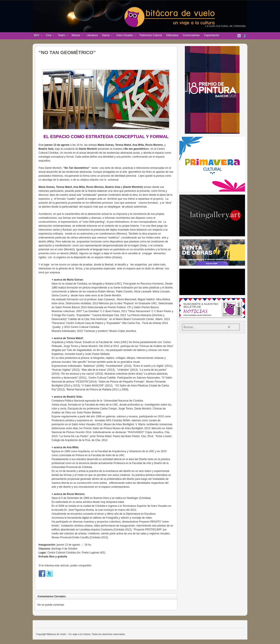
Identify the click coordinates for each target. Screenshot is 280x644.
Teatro (62, 36)
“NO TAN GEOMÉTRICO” (67, 52)
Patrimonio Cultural (151, 35)
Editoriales (172, 35)
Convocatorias (191, 35)
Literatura (92, 35)
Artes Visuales (125, 36)
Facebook (244, 36)
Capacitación (211, 35)
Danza (106, 36)
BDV (37, 36)
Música (76, 36)
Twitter (239, 36)
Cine (49, 36)
